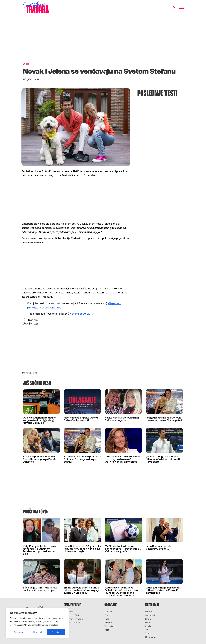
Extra (148, 619)
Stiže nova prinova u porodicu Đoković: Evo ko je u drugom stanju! (82, 459)
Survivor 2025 (71, 615)
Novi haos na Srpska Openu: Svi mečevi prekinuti (81, 419)
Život (148, 634)
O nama (149, 612)
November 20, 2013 (81, 314)
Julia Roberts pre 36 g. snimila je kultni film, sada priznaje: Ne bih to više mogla (82, 549)
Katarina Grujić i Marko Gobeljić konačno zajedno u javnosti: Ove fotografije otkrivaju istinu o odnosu (121, 592)
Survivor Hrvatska (74, 619)
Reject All (37, 632)
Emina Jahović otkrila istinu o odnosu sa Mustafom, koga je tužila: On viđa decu (82, 590)
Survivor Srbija (72, 623)
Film (106, 615)
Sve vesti (150, 615)
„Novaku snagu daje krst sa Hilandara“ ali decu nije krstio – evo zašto (164, 459)
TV (146, 630)
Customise (19, 632)
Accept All (56, 632)
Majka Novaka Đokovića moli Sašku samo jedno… (122, 419)
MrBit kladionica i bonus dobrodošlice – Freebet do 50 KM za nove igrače (123, 549)
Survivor (68, 612)
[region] (37, 623)
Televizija (109, 626)
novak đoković (31, 373)
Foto (107, 619)
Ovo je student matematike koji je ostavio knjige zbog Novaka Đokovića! (39, 420)
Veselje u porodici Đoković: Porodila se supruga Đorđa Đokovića (39, 459)
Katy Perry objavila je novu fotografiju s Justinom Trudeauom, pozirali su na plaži (39, 550)
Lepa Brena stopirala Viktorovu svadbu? (159, 548)
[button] (174, 7)
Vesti (107, 630)
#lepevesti (114, 303)
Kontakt (109, 612)
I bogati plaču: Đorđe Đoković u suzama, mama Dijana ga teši (164, 419)
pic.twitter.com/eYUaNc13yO (44, 307)
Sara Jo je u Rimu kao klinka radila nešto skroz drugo (40, 589)
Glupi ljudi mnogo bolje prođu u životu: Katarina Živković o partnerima (163, 590)
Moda (148, 626)
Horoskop (150, 637)
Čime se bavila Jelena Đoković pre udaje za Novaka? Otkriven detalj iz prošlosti (123, 459)
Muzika (108, 623)
